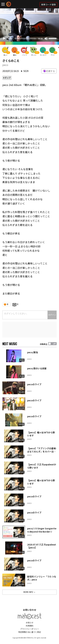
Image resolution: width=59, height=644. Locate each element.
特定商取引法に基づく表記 (30, 632)
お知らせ (30, 622)
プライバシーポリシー (30, 629)
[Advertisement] (29, 330)
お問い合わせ (30, 610)
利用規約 (30, 626)
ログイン (52, 315)
